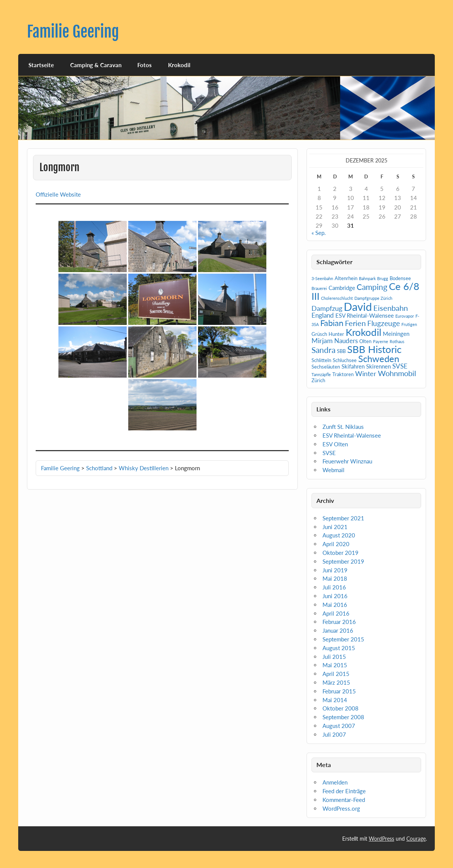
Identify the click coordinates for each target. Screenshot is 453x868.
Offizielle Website (58, 194)
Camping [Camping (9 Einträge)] (372, 287)
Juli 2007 (334, 734)
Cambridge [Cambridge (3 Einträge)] (342, 288)
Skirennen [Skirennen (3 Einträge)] (378, 366)
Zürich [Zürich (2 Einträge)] (318, 380)
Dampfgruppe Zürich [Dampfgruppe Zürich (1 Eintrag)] (373, 298)
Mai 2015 (335, 665)
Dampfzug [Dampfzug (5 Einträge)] (327, 308)
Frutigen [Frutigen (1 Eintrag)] (409, 324)
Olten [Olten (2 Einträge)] (365, 341)
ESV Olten (335, 444)
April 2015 (336, 674)
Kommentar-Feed (344, 800)
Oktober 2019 (341, 553)
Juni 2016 (335, 596)
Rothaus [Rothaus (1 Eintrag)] (397, 341)
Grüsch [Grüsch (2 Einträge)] (319, 334)
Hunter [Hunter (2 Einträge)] (336, 334)
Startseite (41, 65)
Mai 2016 (335, 605)
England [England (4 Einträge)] (323, 315)
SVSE (329, 453)
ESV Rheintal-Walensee (352, 435)
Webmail (333, 470)
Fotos (145, 65)
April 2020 (336, 544)
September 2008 (343, 717)
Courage (416, 839)
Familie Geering (73, 32)
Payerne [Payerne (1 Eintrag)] (381, 341)
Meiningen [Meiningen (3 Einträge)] (396, 334)
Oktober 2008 (341, 708)
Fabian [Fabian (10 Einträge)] (332, 323)
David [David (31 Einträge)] (358, 306)
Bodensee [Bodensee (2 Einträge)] (400, 278)
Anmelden (335, 782)
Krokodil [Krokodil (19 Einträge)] (363, 332)
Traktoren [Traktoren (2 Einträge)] (343, 374)
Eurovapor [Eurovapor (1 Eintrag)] (405, 316)
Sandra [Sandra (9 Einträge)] (323, 350)
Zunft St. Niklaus (343, 427)
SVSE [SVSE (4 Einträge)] (400, 366)
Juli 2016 (334, 587)
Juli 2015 (334, 657)
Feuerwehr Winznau (347, 461)
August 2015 (339, 648)
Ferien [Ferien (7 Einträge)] (355, 323)
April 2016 (336, 613)
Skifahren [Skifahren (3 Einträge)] (353, 366)
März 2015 (336, 682)
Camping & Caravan (96, 65)
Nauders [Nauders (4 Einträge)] (346, 341)
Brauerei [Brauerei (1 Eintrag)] (319, 288)
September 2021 (343, 518)
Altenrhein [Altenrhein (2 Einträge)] (346, 278)
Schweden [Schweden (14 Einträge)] (379, 358)
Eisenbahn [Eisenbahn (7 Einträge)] (391, 308)
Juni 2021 (335, 527)
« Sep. (319, 233)
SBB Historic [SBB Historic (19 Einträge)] (374, 349)
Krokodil (179, 65)
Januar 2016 (338, 630)
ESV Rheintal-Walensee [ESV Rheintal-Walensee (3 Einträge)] (365, 315)
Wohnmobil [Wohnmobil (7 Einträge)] (397, 373)
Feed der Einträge (344, 791)
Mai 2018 (335, 578)
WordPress (381, 839)
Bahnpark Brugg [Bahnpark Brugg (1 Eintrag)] (374, 278)
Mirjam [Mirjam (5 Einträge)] (322, 340)
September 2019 (343, 561)
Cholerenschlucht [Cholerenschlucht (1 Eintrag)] (337, 298)
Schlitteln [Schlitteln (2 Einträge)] (321, 360)
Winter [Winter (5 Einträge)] (366, 373)
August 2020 (339, 535)
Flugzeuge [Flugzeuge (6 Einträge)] (384, 323)
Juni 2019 (335, 570)
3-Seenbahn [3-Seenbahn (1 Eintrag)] (322, 278)
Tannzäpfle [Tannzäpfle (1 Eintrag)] (321, 374)
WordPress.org (341, 808)
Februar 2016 (339, 622)
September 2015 (343, 639)
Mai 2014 (335, 700)
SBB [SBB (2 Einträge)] (341, 351)
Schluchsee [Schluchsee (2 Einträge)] (345, 360)
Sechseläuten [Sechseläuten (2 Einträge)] (326, 367)
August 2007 (339, 726)
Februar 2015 (339, 691)
